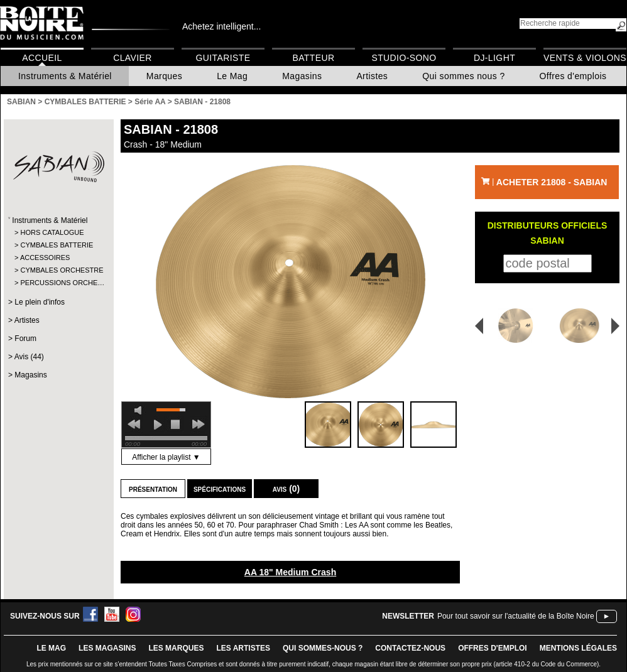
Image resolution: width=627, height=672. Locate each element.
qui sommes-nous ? (323, 648)
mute (140, 410)
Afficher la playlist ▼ (166, 457)
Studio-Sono (404, 58)
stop (175, 425)
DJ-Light (494, 58)
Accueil (42, 58)
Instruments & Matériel (65, 76)
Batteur (313, 58)
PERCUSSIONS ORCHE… (58, 283)
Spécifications (220, 489)
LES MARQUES (176, 648)
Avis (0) (286, 489)
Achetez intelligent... (221, 26)
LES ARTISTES (243, 648)
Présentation (153, 489)
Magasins (302, 76)
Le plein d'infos (40, 302)
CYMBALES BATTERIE (57, 245)
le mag (51, 648)
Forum (25, 339)
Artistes (372, 76)
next (199, 425)
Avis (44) (29, 357)
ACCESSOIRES (45, 257)
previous (134, 425)
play (158, 425)
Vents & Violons (585, 58)
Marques (164, 76)
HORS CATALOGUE (52, 232)
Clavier (133, 58)
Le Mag (232, 76)
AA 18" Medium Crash (290, 572)
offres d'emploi (493, 648)
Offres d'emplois (573, 76)
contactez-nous (410, 648)
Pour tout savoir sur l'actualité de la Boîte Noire (516, 616)
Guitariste (223, 58)
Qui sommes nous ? (463, 76)
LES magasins (107, 648)
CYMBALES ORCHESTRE (58, 270)
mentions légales (578, 648)
